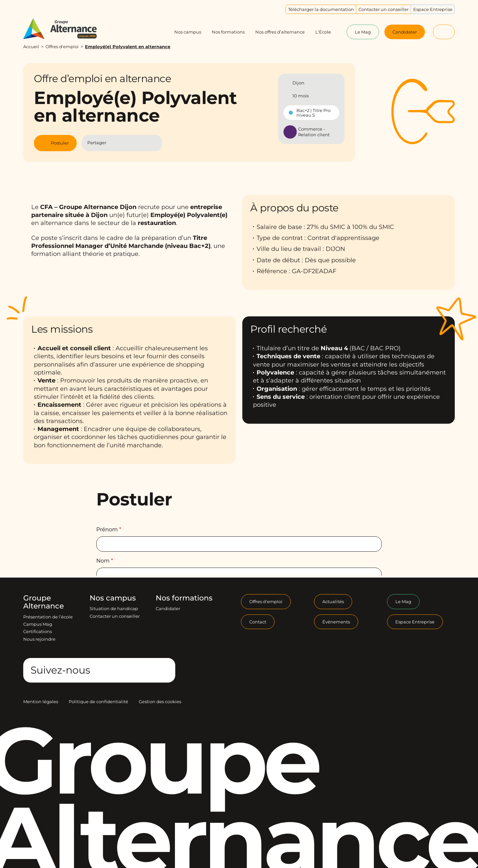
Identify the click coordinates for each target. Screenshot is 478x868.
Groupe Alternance (43, 602)
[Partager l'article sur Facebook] (116, 143)
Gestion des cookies (160, 702)
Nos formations (184, 598)
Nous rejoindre (39, 639)
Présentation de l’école (48, 617)
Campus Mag (38, 624)
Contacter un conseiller (115, 616)
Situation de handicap (114, 608)
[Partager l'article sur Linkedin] (129, 143)
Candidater (168, 608)
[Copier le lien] (154, 143)
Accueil (31, 47)
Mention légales (41, 702)
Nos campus (113, 598)
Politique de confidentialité (98, 702)
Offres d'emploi (62, 47)
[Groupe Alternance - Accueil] (66, 29)
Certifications (38, 631)
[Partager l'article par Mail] (142, 143)
